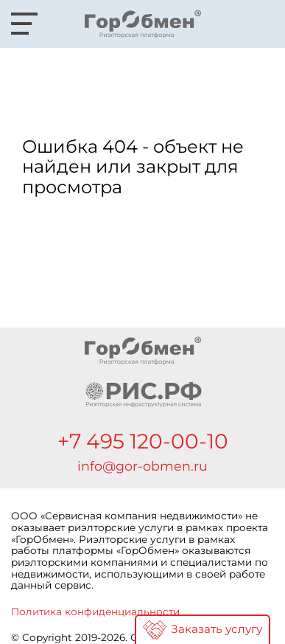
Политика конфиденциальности (95, 612)
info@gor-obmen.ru (142, 466)
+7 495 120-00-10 (143, 441)
